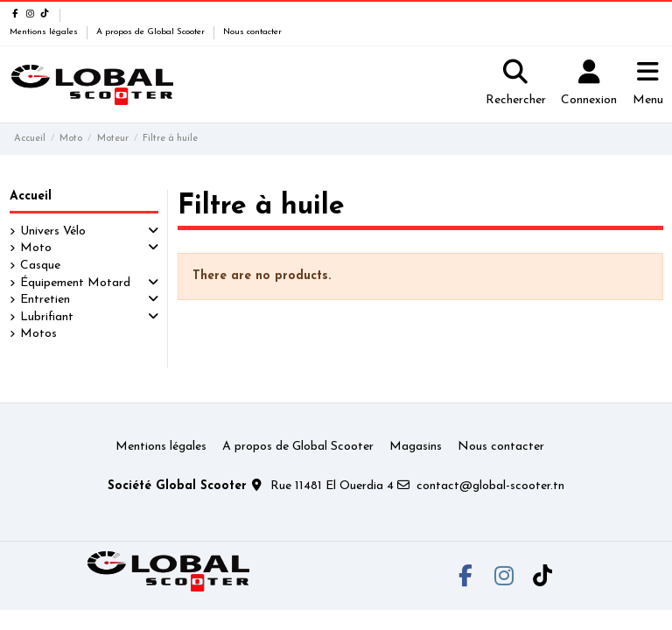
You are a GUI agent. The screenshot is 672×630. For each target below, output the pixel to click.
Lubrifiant (47, 317)
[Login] (589, 85)
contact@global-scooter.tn (490, 486)
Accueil (31, 196)
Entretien (45, 300)
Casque (40, 266)
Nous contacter (252, 32)
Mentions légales (45, 32)
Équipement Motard (75, 283)
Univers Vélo (53, 231)
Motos (38, 334)
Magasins (416, 447)
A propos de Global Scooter (152, 32)
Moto (36, 248)
